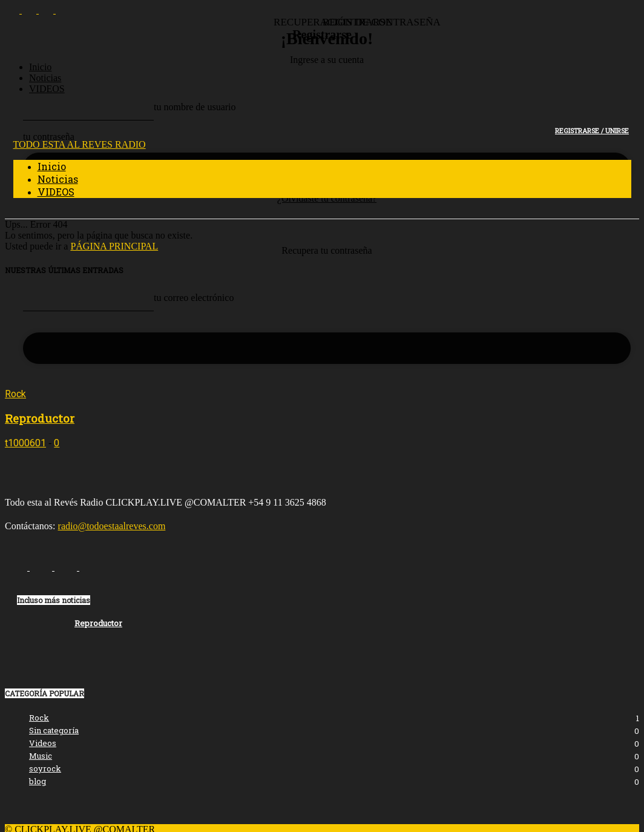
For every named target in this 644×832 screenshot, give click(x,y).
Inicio (40, 67)
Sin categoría (54, 730)
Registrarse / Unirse (592, 130)
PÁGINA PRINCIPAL (114, 246)
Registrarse (322, 35)
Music (41, 756)
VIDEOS (47, 89)
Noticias (45, 78)
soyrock (45, 768)
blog (38, 781)
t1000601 (25, 443)
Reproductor (40, 418)
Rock (15, 394)
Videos (43, 743)
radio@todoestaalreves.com (112, 526)
